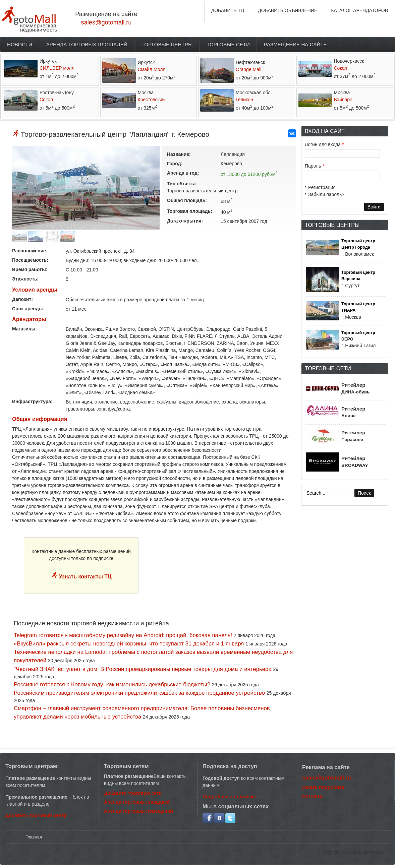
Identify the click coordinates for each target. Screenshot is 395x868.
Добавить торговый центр (36, 815)
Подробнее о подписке (229, 797)
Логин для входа (324, 144)
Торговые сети (228, 44)
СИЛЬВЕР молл (57, 68)
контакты (313, 796)
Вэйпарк (343, 100)
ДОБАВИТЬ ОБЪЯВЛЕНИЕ (288, 10)
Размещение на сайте (295, 44)
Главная (34, 837)
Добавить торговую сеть (133, 793)
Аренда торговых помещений (138, 811)
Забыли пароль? (326, 194)
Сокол (341, 68)
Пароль (315, 166)
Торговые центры (167, 44)
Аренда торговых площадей (87, 44)
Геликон (244, 100)
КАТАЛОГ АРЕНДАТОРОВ (359, 10)
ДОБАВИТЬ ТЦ (228, 10)
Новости (20, 44)
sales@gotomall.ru (106, 22)
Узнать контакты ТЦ (84, 577)
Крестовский (151, 100)
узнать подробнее (323, 787)
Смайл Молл (152, 69)
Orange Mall (248, 69)
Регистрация (322, 187)
